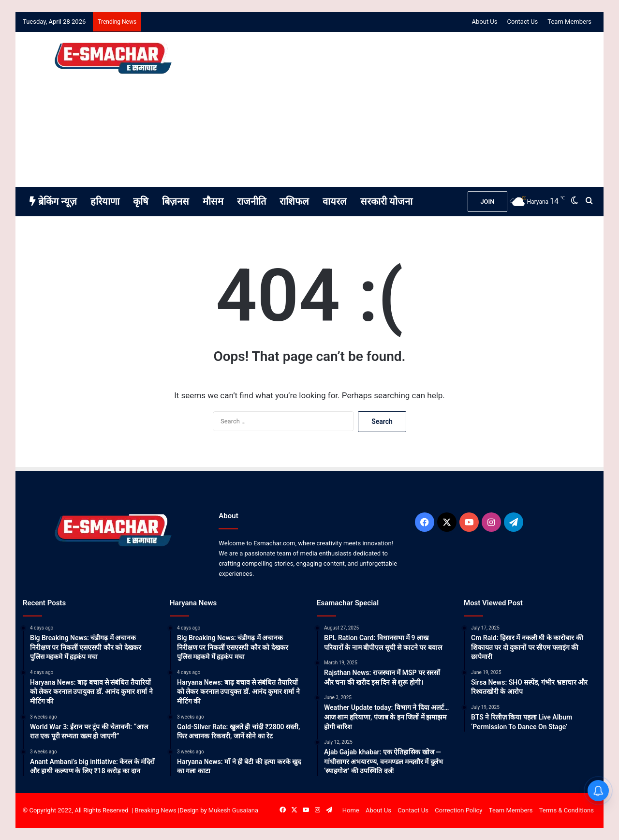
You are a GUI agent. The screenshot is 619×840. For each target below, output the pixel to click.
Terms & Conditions (567, 810)
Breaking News (155, 810)
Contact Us (523, 22)
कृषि (141, 201)
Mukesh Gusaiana (233, 810)
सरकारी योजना (386, 201)
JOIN (487, 202)
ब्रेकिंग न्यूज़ (53, 201)
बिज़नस (176, 201)
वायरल (335, 201)
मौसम (213, 201)
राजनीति (251, 201)
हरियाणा (105, 201)
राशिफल (294, 201)
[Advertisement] (407, 109)
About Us (485, 22)
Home (351, 810)
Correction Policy (458, 810)
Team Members (569, 22)
